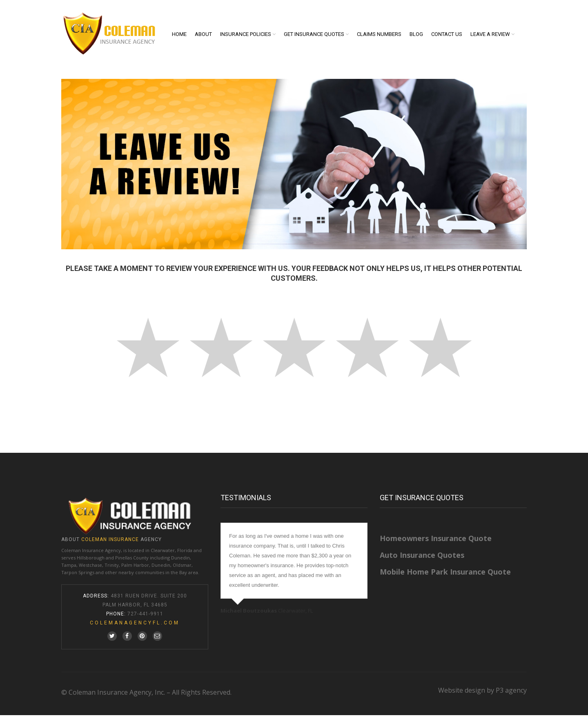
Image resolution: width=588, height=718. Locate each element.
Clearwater (163, 553)
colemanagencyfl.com (135, 626)
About (203, 36)
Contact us (447, 36)
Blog (416, 36)
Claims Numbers (379, 36)
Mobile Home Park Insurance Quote (445, 575)
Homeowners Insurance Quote (436, 541)
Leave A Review (490, 36)
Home (179, 36)
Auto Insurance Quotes (422, 558)
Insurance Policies (246, 36)
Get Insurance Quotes (314, 36)
